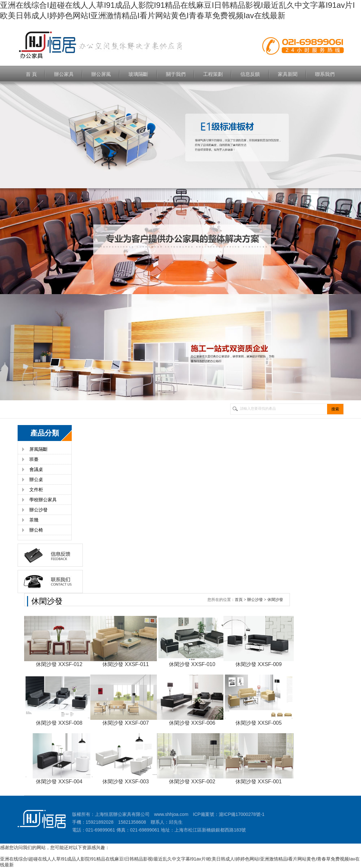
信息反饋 (250, 74)
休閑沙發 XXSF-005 (259, 723)
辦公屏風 (101, 74)
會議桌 (36, 469)
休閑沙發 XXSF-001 (259, 782)
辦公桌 (36, 479)
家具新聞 (288, 74)
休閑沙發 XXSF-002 (192, 782)
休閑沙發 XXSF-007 (126, 723)
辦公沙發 (38, 510)
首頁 (239, 600)
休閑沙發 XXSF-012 (59, 664)
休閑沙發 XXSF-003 (126, 782)
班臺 (34, 459)
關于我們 (176, 74)
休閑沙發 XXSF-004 (59, 782)
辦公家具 (64, 74)
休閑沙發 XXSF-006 (192, 723)
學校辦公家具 (43, 500)
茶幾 (34, 520)
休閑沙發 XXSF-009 (259, 664)
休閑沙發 (275, 600)
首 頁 (31, 74)
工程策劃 (213, 74)
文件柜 (36, 490)
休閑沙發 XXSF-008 (59, 723)
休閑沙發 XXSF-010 (192, 664)
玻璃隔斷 (138, 74)
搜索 (335, 409)
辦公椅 (36, 530)
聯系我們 (325, 74)
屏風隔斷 (38, 449)
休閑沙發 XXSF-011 (126, 664)
